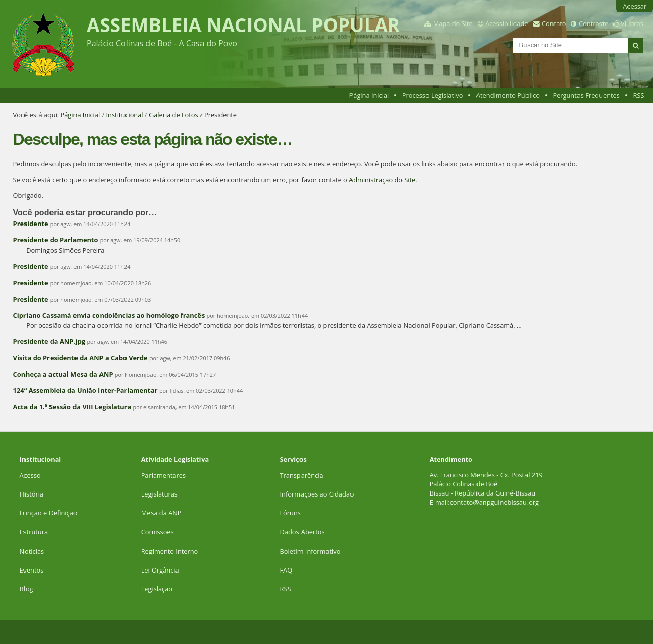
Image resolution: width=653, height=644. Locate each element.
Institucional (125, 115)
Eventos (31, 570)
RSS (638, 95)
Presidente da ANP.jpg (49, 341)
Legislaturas (159, 494)
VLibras (632, 23)
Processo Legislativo (433, 95)
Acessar (635, 6)
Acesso (30, 475)
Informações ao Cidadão (317, 494)
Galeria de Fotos (174, 115)
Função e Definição (48, 513)
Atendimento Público (508, 95)
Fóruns (291, 513)
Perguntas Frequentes (586, 95)
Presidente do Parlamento (56, 240)
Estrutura (34, 532)
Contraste (593, 23)
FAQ (286, 570)
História (31, 494)
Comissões (158, 532)
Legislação (158, 589)
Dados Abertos (303, 532)
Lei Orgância (161, 570)
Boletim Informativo (310, 551)
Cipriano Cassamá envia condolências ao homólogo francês (109, 315)
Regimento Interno (170, 551)
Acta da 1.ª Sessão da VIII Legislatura (72, 407)
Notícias (32, 551)
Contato (554, 23)
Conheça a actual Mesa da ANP (63, 374)
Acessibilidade (507, 23)
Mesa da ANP (161, 513)
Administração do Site (382, 180)
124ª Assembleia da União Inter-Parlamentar (85, 390)
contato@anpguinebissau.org (494, 502)
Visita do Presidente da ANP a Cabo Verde (81, 358)
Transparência (302, 475)
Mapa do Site (453, 23)
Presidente (31, 224)
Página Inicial (369, 95)
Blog (26, 589)
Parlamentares (164, 475)
